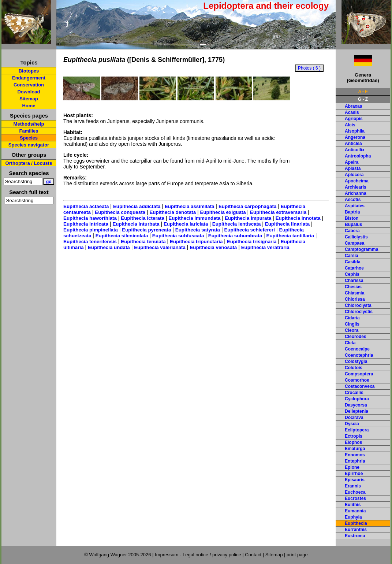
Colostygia (356, 361)
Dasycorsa (356, 405)
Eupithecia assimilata (190, 206)
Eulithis (353, 505)
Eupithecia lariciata (186, 224)
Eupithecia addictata (137, 206)
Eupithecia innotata (298, 218)
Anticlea (353, 144)
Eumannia (355, 511)
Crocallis (354, 393)
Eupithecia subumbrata (235, 236)
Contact (253, 555)
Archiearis (356, 187)
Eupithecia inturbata (136, 224)
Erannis (353, 486)
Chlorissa (355, 299)
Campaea (354, 243)
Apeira (352, 162)
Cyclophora (357, 399)
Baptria (352, 212)
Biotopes (29, 71)
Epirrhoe (354, 474)
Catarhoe (354, 268)
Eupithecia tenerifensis (90, 242)
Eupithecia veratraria (265, 247)
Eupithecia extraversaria (278, 212)
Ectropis (354, 436)
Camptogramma (361, 249)
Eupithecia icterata (143, 218)
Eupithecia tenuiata (143, 242)
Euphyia (353, 517)
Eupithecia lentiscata (237, 224)
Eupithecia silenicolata (122, 236)
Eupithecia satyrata (198, 230)
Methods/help (29, 124)
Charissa (354, 281)
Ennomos (355, 455)
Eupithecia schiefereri (249, 230)
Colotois (354, 368)
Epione (352, 467)
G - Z (363, 99)
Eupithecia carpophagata (248, 206)
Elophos (353, 442)
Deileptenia (356, 411)
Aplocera (354, 175)
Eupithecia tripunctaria (196, 242)
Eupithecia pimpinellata (91, 230)
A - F (363, 92)
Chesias (353, 287)
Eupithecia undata (109, 247)
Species (29, 138)
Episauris (355, 480)
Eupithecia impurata (248, 218)
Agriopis (354, 119)
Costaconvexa (360, 386)
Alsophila (355, 131)
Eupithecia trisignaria (252, 242)
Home (29, 106)
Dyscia (352, 424)
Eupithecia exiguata (223, 212)
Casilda (353, 262)
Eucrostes (355, 498)
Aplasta (353, 168)
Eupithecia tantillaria (290, 236)
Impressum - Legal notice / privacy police (199, 555)
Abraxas (353, 106)
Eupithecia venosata (213, 247)
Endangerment (29, 78)
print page (297, 555)
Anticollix (355, 150)
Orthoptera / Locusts (29, 163)
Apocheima (357, 181)
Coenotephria (359, 355)
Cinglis (352, 324)
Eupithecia (356, 523)
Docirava (354, 418)
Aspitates (355, 206)
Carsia (352, 256)
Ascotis (353, 200)
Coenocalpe (357, 349)
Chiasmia (354, 293)
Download (29, 92)
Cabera (352, 231)
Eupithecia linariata (287, 224)
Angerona (355, 137)
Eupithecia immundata (194, 218)
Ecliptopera (357, 430)
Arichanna (356, 193)
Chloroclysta (358, 305)
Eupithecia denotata (173, 212)
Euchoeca (355, 492)
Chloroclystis (359, 312)
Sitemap (29, 99)
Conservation (29, 85)
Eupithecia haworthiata (90, 218)
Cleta (350, 343)
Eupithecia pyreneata (146, 230)
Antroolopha (358, 156)
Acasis (352, 112)
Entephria (355, 461)
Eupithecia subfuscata (178, 236)
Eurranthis (356, 530)
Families (29, 131)
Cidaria (352, 318)
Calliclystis (356, 237)
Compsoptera (359, 374)
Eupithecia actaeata (86, 206)
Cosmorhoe (357, 380)
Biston (352, 218)
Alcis (350, 125)
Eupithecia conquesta (120, 212)
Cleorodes (356, 337)
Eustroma (355, 536)
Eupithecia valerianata (160, 247)
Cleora (352, 330)
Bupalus (353, 225)
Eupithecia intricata (86, 224)
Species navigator (29, 145)
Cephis (352, 274)
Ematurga (355, 449)
